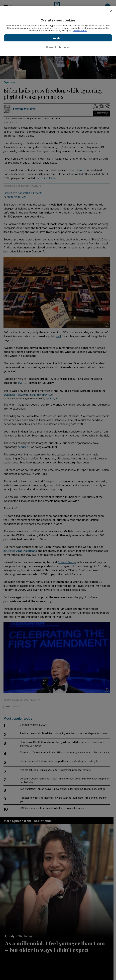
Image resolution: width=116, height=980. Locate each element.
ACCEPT (58, 38)
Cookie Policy (80, 31)
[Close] (111, 11)
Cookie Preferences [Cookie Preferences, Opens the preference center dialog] (58, 47)
